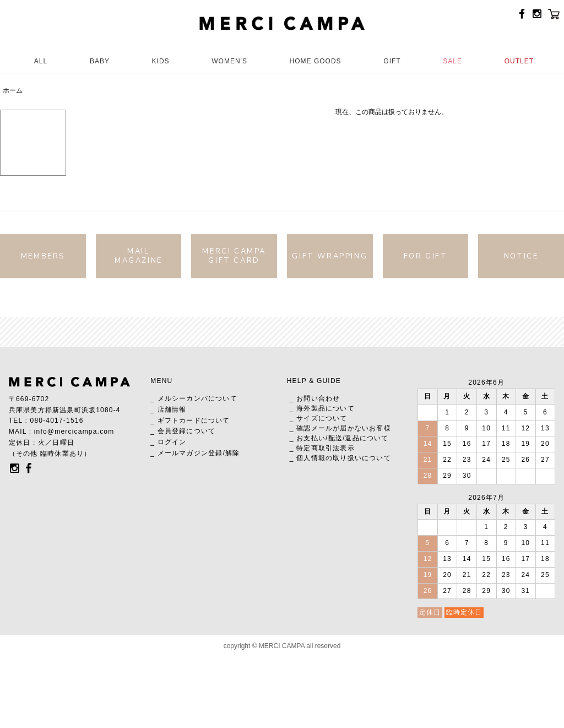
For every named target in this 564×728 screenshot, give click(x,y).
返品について (367, 438)
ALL (41, 61)
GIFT (392, 61)
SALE (452, 61)
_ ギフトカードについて (190, 420)
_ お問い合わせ (315, 398)
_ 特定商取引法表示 (322, 448)
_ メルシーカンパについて (194, 398)
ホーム (13, 90)
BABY (100, 61)
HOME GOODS (316, 61)
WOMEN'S (229, 61)
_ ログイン (168, 442)
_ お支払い (308, 438)
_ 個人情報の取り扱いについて (340, 458)
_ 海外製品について (322, 408)
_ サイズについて (319, 418)
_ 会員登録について (183, 431)
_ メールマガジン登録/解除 (195, 453)
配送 (335, 438)
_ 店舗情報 (168, 409)
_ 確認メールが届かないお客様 (340, 428)
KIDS (161, 61)
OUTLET (519, 61)
